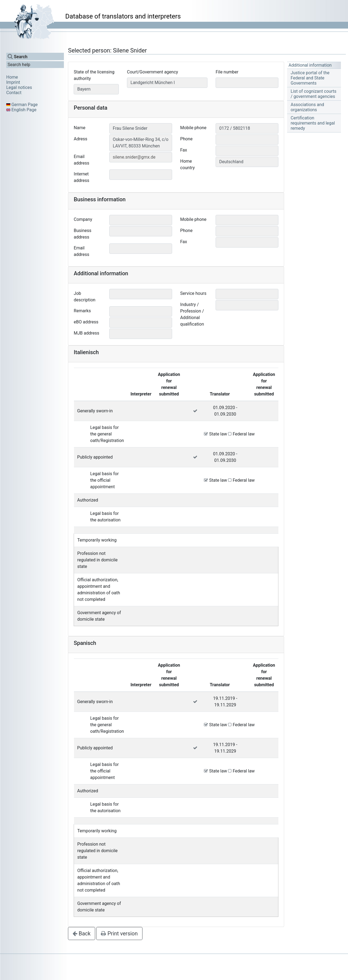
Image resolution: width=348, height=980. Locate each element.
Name (80, 128)
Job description (85, 297)
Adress (80, 139)
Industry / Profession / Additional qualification (192, 314)
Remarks (82, 311)
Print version (119, 933)
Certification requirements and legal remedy (313, 123)
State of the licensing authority (94, 75)
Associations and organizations (307, 107)
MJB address (86, 333)
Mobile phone (193, 128)
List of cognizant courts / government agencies (313, 94)
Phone (186, 139)
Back (82, 933)
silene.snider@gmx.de (134, 157)
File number (227, 72)
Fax (184, 150)
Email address (81, 160)
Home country (188, 164)
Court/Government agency (153, 72)
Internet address (81, 177)
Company (83, 219)
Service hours (193, 293)
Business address (83, 234)
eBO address (86, 322)
